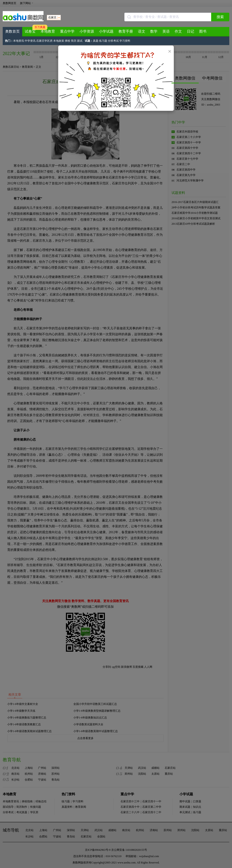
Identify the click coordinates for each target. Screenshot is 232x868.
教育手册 (126, 31)
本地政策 (59, 41)
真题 (96, 41)
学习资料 (125, 41)
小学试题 (106, 31)
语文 (142, 31)
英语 (166, 31)
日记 (191, 31)
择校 (68, 41)
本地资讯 (19, 41)
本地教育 (48, 31)
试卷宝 (30, 31)
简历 (74, 41)
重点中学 (67, 31)
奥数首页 (12, 31)
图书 (203, 31)
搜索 (220, 17)
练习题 (103, 41)
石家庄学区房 (44, 41)
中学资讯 (30, 41)
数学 (154, 31)
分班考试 (113, 41)
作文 (178, 31)
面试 (80, 41)
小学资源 (87, 31)
